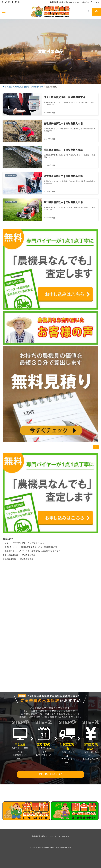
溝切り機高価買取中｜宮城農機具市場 (19, 555)
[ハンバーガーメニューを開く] (4, 12)
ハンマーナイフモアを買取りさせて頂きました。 (24, 543)
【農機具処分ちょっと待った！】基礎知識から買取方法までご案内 (31, 551)
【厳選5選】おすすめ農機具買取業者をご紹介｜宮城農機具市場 (30, 547)
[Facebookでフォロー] (2, 2)
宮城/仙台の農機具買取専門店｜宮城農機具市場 (53, 847)
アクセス (95, 2)
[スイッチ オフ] (89, 12)
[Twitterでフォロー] (6, 2)
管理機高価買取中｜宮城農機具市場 (18, 559)
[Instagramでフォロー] (9, 2)
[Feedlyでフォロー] (19, 2)
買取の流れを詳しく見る (51, 774)
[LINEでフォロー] (16, 2)
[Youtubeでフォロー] (12, 2)
